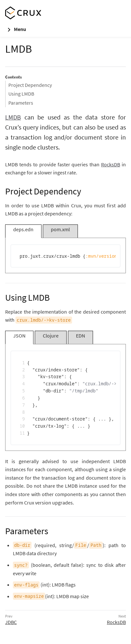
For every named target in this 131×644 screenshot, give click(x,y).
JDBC (11, 622)
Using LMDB (21, 94)
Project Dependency (30, 85)
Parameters (21, 103)
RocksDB (111, 164)
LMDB (13, 117)
